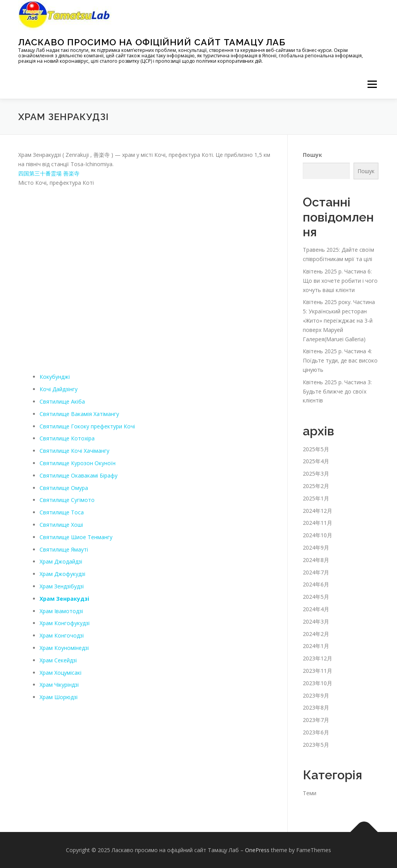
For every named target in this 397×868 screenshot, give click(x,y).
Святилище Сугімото (67, 500)
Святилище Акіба (62, 401)
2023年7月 (316, 720)
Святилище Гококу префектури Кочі (87, 426)
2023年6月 (316, 732)
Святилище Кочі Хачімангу (74, 451)
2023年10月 (318, 683)
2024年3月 (316, 621)
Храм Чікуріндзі (59, 685)
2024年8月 (316, 560)
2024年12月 (318, 511)
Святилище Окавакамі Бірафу (79, 475)
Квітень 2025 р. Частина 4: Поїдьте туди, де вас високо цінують (340, 360)
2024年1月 (316, 646)
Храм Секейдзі (58, 660)
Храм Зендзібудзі (62, 586)
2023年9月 (316, 695)
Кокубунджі (55, 377)
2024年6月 (316, 584)
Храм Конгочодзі (62, 635)
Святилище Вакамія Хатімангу (79, 414)
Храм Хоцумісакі (60, 673)
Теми (310, 793)
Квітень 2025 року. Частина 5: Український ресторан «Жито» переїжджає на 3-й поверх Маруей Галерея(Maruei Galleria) (339, 320)
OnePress (257, 850)
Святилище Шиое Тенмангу (76, 537)
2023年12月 (318, 658)
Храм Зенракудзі (64, 599)
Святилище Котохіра (67, 438)
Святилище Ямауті (64, 549)
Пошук (312, 155)
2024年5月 (316, 597)
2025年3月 (316, 474)
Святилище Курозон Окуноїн (78, 463)
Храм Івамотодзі (61, 611)
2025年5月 (316, 449)
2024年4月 (316, 609)
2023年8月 (316, 707)
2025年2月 (316, 486)
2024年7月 (316, 572)
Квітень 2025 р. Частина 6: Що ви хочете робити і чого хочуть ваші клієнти (340, 281)
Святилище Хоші (61, 525)
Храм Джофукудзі (62, 574)
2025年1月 (316, 498)
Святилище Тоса (62, 512)
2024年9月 (316, 547)
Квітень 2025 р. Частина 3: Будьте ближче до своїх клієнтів (337, 391)
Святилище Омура (64, 488)
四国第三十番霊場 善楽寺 (49, 173)
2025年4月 (316, 461)
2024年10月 (318, 535)
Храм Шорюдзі (59, 697)
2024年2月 (316, 634)
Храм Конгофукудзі (65, 623)
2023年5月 (316, 745)
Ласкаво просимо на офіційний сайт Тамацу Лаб (152, 42)
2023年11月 (318, 671)
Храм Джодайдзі (61, 561)
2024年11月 (318, 523)
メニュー (372, 84)
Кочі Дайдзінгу (59, 389)
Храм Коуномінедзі (64, 648)
